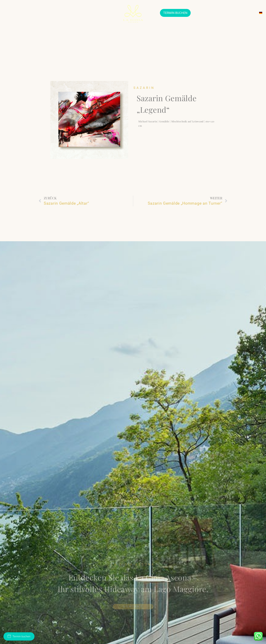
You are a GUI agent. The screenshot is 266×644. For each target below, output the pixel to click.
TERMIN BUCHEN (175, 13)
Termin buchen (19, 636)
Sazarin (154, 88)
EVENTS (217, 13)
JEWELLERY (30, 13)
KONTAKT (249, 13)
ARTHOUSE (200, 13)
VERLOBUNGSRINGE (75, 13)
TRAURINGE (50, 13)
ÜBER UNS (11, 13)
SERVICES (232, 13)
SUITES (97, 13)
